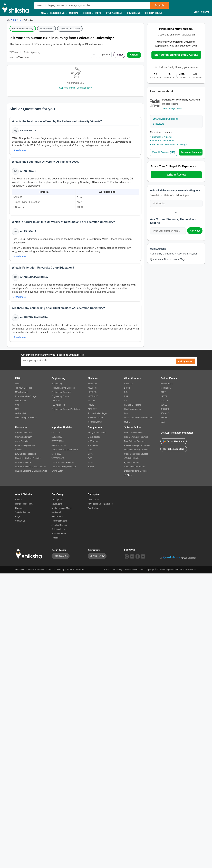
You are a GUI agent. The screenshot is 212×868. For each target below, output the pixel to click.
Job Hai (55, 541)
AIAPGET (92, 412)
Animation (129, 387)
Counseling (135, 13)
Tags (183, 259)
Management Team (24, 507)
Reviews (158, 124)
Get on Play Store (174, 444)
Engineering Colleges (61, 395)
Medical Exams (95, 425)
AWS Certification (132, 461)
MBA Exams (21, 404)
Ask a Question (22, 444)
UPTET (164, 399)
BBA (126, 399)
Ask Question (186, 364)
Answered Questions (166, 119)
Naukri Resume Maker (62, 511)
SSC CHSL (166, 416)
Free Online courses (133, 436)
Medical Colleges (96, 421)
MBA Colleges (22, 395)
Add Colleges (94, 511)
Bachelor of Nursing (162, 137)
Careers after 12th (23, 436)
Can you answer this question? (75, 88)
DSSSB (164, 408)
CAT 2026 (56, 436)
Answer (134, 55)
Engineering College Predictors (66, 412)
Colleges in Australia (70, 29)
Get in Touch (59, 553)
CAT (17, 408)
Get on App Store (174, 452)
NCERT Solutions (23, 465)
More (99, 13)
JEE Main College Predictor (64, 470)
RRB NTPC (166, 391)
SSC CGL (165, 412)
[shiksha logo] (30, 557)
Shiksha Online (155, 13)
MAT (17, 412)
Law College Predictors (26, 457)
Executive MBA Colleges (26, 399)
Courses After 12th (24, 440)
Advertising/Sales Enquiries (100, 507)
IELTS (91, 465)
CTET (163, 395)
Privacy (51, 572)
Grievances (20, 572)
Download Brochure (192, 152)
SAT (90, 461)
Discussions (171, 259)
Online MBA (21, 416)
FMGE (91, 408)
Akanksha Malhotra (34, 279)
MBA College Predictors (26, 421)
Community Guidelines (162, 254)
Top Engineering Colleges (63, 391)
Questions (155, 259)
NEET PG (92, 391)
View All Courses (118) (164, 152)
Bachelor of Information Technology (169, 144)
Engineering (59, 13)
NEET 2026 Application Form (65, 453)
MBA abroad (93, 444)
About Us (19, 502)
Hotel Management (133, 412)
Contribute (94, 553)
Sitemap (61, 572)
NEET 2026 (57, 440)
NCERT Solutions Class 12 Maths (31, 470)
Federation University (23, 29)
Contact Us (20, 524)
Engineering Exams (60, 399)
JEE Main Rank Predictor (63, 465)
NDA (163, 425)
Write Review (99, 559)
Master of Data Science (164, 141)
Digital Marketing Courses (136, 474)
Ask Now (195, 231)
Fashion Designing (133, 408)
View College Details (172, 108)
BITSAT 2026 (58, 444)
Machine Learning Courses (136, 453)
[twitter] (143, 559)
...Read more (19, 151)
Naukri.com (57, 507)
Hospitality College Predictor (28, 461)
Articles (19, 453)
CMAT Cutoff (57, 474)
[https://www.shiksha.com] (8, 20)
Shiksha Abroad (59, 536)
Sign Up (205, 12)
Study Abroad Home (97, 436)
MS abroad (93, 448)
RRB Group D (167, 387)
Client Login (93, 502)
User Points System (188, 254)
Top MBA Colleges (24, 391)
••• (91, 55)
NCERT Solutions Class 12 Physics (31, 474)
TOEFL (91, 470)
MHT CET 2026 (59, 448)
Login (196, 12)
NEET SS (92, 395)
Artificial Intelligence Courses (137, 448)
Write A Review (176, 175)
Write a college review (25, 448)
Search (159, 6)
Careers (19, 511)
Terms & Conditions (76, 572)
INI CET (91, 404)
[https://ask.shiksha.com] (17, 20)
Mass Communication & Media (138, 421)
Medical (75, 13)
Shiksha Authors (23, 515)
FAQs (18, 519)
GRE (90, 453)
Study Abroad (115, 13)
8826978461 (62, 559)
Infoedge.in (57, 502)
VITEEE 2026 (58, 461)
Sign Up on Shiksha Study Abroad (176, 55)
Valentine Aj (24, 57)
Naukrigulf (56, 515)
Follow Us (130, 553)
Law (126, 416)
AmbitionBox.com (59, 528)
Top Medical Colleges (98, 416)
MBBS (127, 425)
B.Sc (126, 395)
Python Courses (131, 465)
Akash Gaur (28, 131)
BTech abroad (94, 440)
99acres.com (57, 519)
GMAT (91, 457)
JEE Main (56, 404)
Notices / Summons (37, 572)
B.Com (127, 391)
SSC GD (164, 421)
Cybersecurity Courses (134, 470)
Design (88, 13)
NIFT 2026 (56, 457)
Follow (119, 55)
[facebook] (138, 559)
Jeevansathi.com (59, 524)
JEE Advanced (58, 408)
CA (126, 404)
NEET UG (92, 387)
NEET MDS (93, 399)
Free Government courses (136, 440)
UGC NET (165, 404)
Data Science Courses (134, 444)
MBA (44, 13)
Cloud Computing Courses (136, 457)
